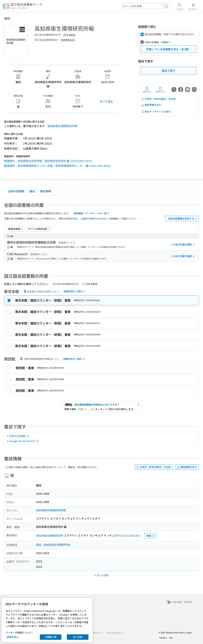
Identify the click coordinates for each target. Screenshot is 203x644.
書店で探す (168, 71)
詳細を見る (13, 637)
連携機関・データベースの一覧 (92, 213)
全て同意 (78, 637)
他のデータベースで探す (156, 112)
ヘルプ (179, 6)
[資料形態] (39, 229)
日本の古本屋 (19, 436)
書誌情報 (46, 191)
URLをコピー (161, 90)
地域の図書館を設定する (183, 219)
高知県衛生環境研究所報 (62, 126)
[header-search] (146, 6)
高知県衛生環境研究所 (50, 536)
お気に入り (147, 90)
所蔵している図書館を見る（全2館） (169, 49)
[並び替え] (15, 229)
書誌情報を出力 (151, 105)
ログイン (194, 6)
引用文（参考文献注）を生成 (158, 99)
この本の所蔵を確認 (183, 245)
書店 (32, 191)
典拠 (151, 536)
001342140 (132, 536)
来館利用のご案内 (75, 291)
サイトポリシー (115, 633)
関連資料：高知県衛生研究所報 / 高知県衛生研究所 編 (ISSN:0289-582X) (48, 161)
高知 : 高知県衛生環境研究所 (53, 545)
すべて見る (106, 101)
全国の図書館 (16, 191)
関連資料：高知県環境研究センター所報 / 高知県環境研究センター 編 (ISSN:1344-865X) (57, 166)
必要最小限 (51, 637)
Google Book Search (24, 441)
